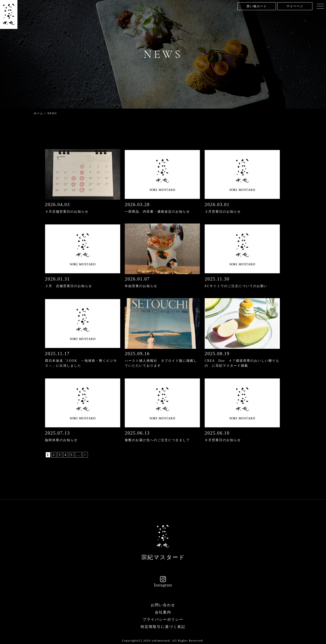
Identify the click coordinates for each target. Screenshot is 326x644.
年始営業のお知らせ (141, 286)
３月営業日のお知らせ (223, 211)
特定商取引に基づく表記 (163, 625)
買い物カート (257, 6)
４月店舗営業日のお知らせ (67, 211)
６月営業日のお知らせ (223, 439)
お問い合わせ (163, 604)
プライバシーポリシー (163, 618)
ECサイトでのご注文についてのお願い (236, 286)
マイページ (295, 6)
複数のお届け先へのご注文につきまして (157, 439)
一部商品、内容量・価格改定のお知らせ (157, 211)
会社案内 (163, 611)
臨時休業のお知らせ (61, 439)
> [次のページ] (85, 454)
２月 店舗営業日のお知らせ (69, 286)
